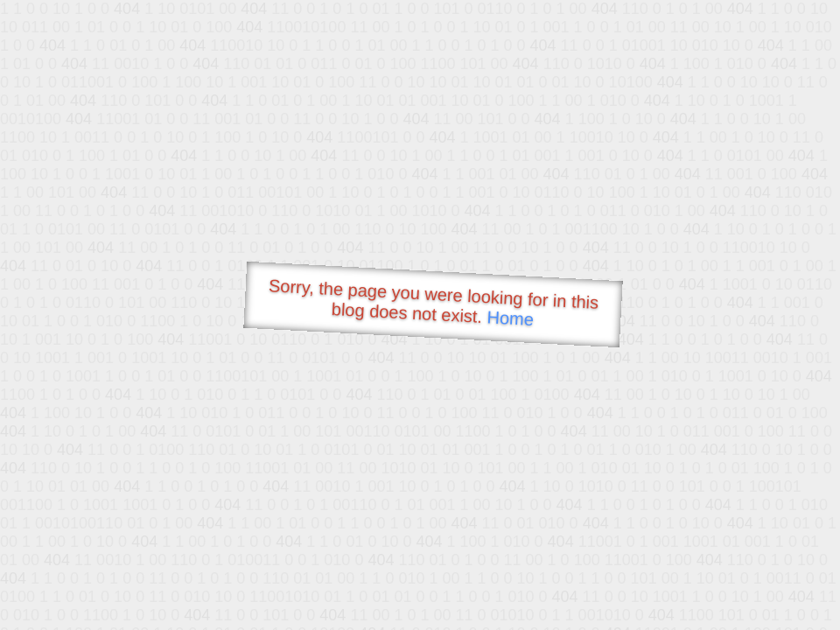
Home (510, 318)
